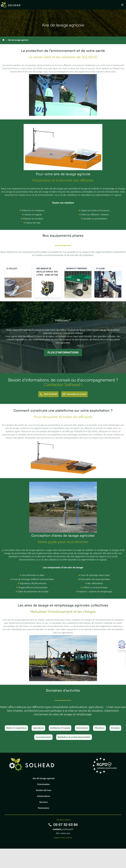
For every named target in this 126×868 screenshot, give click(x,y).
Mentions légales (64, 820)
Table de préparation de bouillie (33, 592)
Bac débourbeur (95, 583)
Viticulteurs (99, 728)
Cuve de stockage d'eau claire (95, 575)
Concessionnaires (43, 737)
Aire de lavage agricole (44, 778)
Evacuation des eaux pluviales (95, 579)
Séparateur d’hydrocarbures (33, 583)
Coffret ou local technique (95, 587)
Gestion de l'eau (44, 790)
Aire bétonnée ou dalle (33, 575)
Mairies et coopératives (16, 728)
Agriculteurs (38, 728)
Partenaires (44, 808)
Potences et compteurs (33, 210)
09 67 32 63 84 (48, 394)
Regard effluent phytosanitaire (33, 587)
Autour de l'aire (33, 223)
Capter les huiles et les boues (95, 210)
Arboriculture (82, 728)
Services (43, 802)
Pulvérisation (43, 784)
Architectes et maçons (60, 728)
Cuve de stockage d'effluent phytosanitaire (33, 579)
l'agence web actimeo (63, 838)
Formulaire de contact (74, 394)
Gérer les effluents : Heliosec (95, 215)
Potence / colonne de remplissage (95, 592)
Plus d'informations (63, 352)
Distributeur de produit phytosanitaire (74, 737)
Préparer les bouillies (33, 219)
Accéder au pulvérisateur (95, 219)
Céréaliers (115, 728)
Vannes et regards (33, 215)
